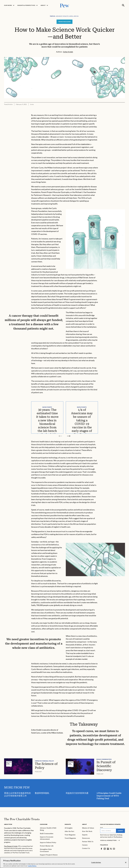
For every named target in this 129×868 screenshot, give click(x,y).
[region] (64, 863)
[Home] (22, 819)
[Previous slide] (60, 436)
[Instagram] (105, 849)
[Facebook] (101, 849)
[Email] (108, 831)
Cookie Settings (96, 862)
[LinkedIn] (108, 849)
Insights (68, 824)
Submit (120, 831)
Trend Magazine (64, 22)
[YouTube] (114, 849)
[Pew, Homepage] (65, 5)
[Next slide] (69, 436)
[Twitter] (111, 849)
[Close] (126, 863)
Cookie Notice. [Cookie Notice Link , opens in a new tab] (32, 866)
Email (102, 827)
